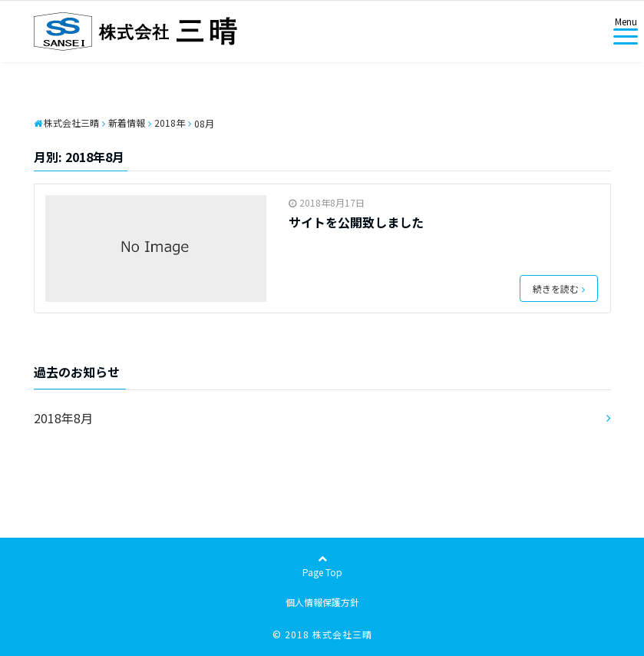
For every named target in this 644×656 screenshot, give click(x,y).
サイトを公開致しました (356, 222)
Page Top (322, 566)
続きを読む (559, 288)
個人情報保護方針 (322, 602)
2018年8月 (63, 418)
